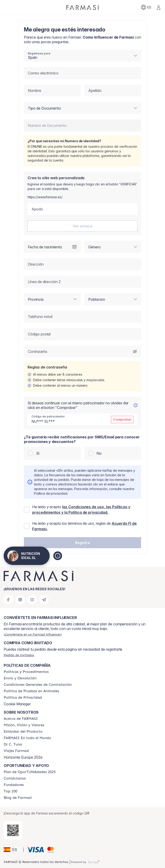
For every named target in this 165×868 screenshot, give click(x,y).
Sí (38, 453)
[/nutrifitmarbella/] (82, 7)
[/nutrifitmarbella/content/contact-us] (15, 778)
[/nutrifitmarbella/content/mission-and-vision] (24, 725)
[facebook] (8, 600)
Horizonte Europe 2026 (23, 757)
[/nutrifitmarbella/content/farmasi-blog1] (18, 798)
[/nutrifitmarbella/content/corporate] (27, 738)
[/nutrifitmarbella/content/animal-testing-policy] (31, 691)
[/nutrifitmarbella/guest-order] (19, 655)
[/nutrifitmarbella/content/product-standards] (23, 732)
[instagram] (20, 600)
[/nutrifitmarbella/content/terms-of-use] (38, 685)
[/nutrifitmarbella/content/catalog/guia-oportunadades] (30, 772)
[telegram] (44, 600)
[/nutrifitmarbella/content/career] (16, 751)
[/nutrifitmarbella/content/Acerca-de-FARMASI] (21, 719)
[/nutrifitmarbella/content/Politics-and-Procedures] (26, 672)
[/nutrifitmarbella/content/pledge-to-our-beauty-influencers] (13, 744)
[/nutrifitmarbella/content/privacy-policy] (23, 698)
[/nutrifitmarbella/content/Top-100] (10, 791)
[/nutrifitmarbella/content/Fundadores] (14, 785)
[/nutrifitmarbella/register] (33, 634)
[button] (82, 543)
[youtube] (32, 600)
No (99, 453)
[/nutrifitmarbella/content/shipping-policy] (20, 678)
